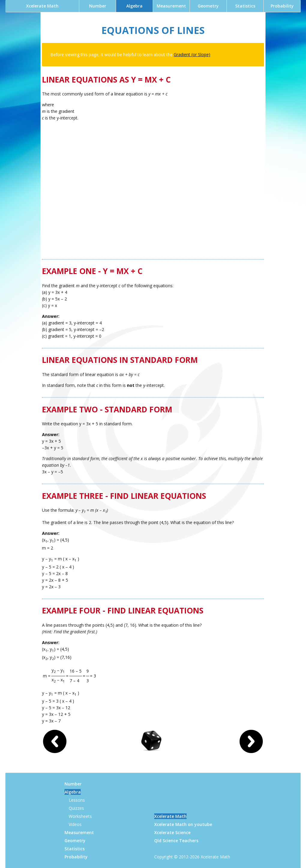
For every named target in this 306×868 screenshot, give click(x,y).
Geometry (208, 6)
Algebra (134, 6)
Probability (282, 6)
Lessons (77, 800)
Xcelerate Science (172, 832)
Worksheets (80, 816)
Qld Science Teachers (176, 841)
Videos (75, 824)
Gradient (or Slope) (192, 54)
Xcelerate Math (42, 6)
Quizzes (76, 808)
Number (98, 6)
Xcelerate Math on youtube (183, 824)
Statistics (245, 6)
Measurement (171, 6)
